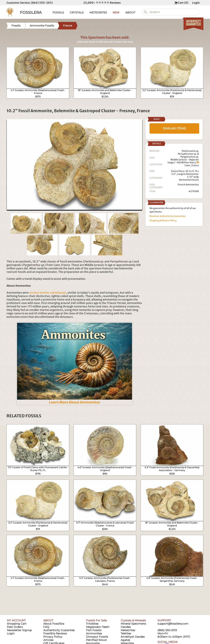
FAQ (46, 627)
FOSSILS (58, 12)
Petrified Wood (96, 640)
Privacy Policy (53, 637)
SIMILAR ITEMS (174, 128)
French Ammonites (188, 185)
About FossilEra (54, 624)
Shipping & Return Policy (163, 220)
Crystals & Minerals (133, 620)
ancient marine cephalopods (48, 293)
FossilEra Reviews (55, 633)
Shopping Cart (17, 624)
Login (196, 3)
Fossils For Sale (96, 620)
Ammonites (94, 633)
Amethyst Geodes (133, 637)
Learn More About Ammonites (75, 402)
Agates (125, 640)
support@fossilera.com (173, 624)
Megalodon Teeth (98, 627)
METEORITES (98, 12)
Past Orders (15, 627)
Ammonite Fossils (189, 180)
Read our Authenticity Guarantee (168, 216)
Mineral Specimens (133, 624)
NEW (116, 12)
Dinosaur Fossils (97, 637)
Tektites (126, 633)
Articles (48, 640)
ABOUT (130, 12)
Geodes (126, 627)
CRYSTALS (77, 12)
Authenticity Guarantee (59, 630)
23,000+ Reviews (102, 3)
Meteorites (128, 630)
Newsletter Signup (19, 630)
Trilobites (92, 624)
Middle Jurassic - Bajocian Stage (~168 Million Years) (183, 161)
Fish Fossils (94, 630)
